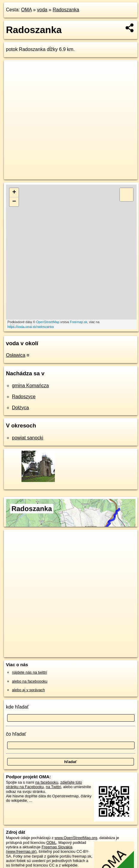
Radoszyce (24, 397)
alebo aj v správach (28, 690)
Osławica (16, 355)
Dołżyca (20, 408)
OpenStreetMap (48, 322)
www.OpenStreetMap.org (76, 838)
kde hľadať (17, 707)
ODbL (51, 843)
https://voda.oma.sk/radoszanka (31, 327)
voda (42, 10)
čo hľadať (16, 734)
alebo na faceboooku (30, 681)
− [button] (14, 202)
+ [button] (14, 193)
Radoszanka (66, 10)
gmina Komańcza (30, 386)
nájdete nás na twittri (29, 672)
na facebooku (47, 782)
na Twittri (54, 787)
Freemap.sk (78, 322)
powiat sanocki (28, 438)
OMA (27, 10)
